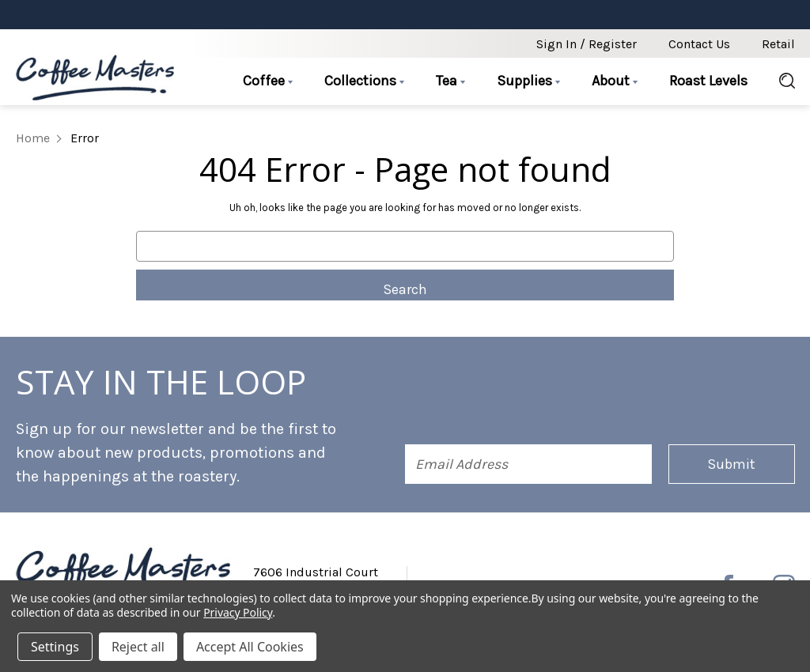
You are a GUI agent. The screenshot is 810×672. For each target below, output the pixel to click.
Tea (450, 81)
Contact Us (699, 44)
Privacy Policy (238, 612)
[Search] (779, 81)
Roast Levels (708, 81)
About (615, 81)
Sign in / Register (587, 44)
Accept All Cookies (250, 647)
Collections (364, 81)
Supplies (528, 81)
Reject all (138, 647)
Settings (55, 647)
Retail (778, 44)
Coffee (268, 81)
